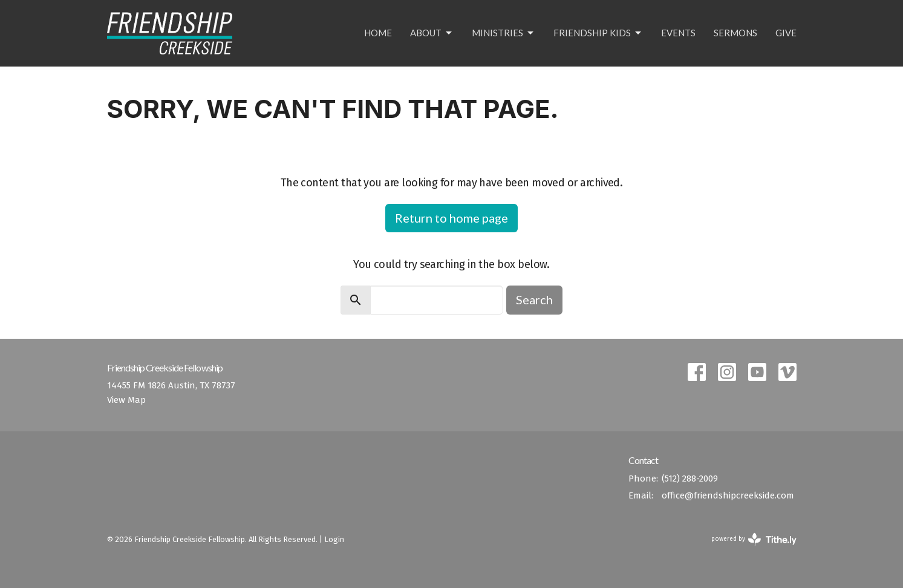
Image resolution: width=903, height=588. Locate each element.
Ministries (504, 33)
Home (378, 33)
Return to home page (451, 218)
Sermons (735, 33)
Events (678, 33)
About (432, 33)
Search (534, 299)
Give (786, 33)
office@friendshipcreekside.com (728, 495)
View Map (126, 400)
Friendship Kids (598, 33)
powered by (754, 539)
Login (334, 539)
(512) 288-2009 (690, 479)
